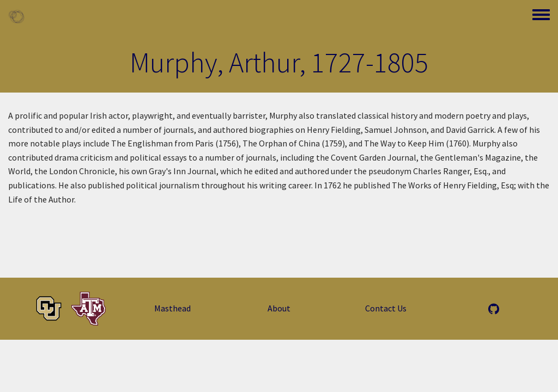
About (279, 308)
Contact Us (386, 308)
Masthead (172, 308)
